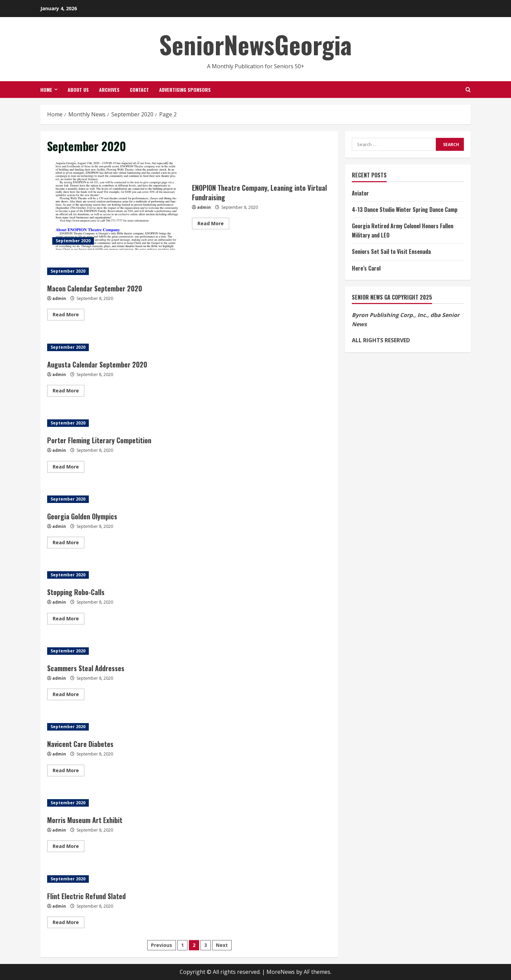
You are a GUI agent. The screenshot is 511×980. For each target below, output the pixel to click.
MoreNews (281, 972)
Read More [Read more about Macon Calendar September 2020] (68, 316)
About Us (78, 90)
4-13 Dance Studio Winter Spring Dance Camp (405, 210)
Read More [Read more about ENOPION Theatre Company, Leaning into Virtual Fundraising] (213, 225)
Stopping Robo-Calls (76, 592)
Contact (139, 90)
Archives (109, 90)
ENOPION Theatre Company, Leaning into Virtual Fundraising (117, 205)
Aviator (360, 193)
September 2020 (73, 241)
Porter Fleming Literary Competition (99, 440)
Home (46, 90)
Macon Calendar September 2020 (95, 288)
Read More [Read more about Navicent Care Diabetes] (68, 772)
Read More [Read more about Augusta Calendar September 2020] (68, 392)
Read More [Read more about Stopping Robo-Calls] (68, 620)
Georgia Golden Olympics (82, 516)
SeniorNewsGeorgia (255, 44)
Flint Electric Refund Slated (86, 896)
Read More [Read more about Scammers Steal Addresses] (68, 695)
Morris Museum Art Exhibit (85, 820)
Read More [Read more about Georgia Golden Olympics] (68, 544)
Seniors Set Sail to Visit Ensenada (391, 251)
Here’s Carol (366, 268)
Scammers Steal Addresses (86, 668)
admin (204, 207)
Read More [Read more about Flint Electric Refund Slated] (68, 923)
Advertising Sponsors (185, 90)
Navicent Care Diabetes (80, 744)
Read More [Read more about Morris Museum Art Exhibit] (68, 847)
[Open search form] (468, 90)
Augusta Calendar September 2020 (97, 364)
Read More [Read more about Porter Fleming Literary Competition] (68, 468)
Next (222, 945)
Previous (162, 945)
